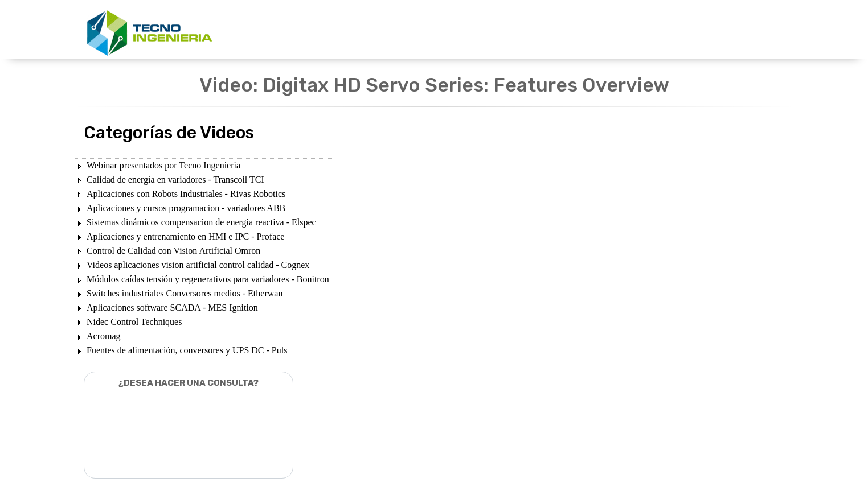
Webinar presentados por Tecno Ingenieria (163, 165)
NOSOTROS (549, 30)
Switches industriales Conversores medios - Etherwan (185, 293)
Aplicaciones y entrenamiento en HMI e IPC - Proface (185, 236)
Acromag (104, 336)
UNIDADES (353, 30)
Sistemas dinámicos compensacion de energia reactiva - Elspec (201, 222)
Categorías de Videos (169, 133)
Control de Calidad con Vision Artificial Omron (173, 251)
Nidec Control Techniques (134, 322)
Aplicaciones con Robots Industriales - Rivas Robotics (186, 194)
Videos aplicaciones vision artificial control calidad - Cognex (198, 265)
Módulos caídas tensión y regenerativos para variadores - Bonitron (208, 279)
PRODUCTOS (417, 30)
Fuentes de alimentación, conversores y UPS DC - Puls (187, 350)
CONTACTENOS (619, 30)
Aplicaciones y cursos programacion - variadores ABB (186, 208)
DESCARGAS (484, 30)
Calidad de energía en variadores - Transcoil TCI (175, 180)
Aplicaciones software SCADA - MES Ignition (172, 308)
